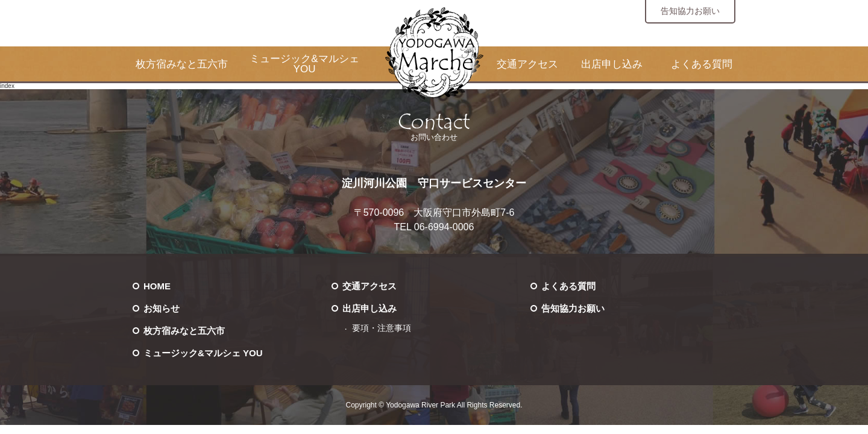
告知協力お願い (690, 11)
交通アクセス (527, 64)
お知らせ (162, 308)
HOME (157, 286)
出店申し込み (612, 64)
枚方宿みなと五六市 (182, 64)
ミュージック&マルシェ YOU (304, 64)
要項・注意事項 (382, 328)
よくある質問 (702, 64)
